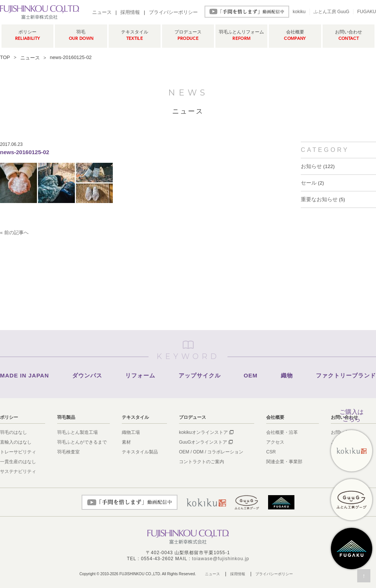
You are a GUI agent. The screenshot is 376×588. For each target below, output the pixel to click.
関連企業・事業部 (284, 462)
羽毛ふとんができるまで (82, 442)
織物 (287, 375)
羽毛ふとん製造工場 (77, 432)
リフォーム (140, 375)
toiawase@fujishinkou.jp (221, 559)
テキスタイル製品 (140, 452)
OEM (251, 375)
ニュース (102, 12)
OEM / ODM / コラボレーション (211, 452)
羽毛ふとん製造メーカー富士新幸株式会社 (39, 12)
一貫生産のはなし (18, 462)
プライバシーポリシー (173, 12)
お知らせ (311, 166)
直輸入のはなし (16, 442)
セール (309, 183)
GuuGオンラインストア (203, 442)
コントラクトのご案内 (202, 462)
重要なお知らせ (319, 199)
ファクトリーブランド (346, 375)
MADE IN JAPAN (24, 375)
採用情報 (130, 12)
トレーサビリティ (18, 452)
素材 (126, 442)
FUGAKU (367, 12)
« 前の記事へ (14, 233)
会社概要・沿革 (282, 432)
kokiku (299, 12)
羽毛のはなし (14, 432)
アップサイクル (200, 375)
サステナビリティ (18, 471)
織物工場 (131, 432)
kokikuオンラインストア (203, 432)
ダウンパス (87, 375)
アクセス (275, 442)
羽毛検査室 (68, 452)
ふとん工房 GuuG (331, 12)
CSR (271, 452)
